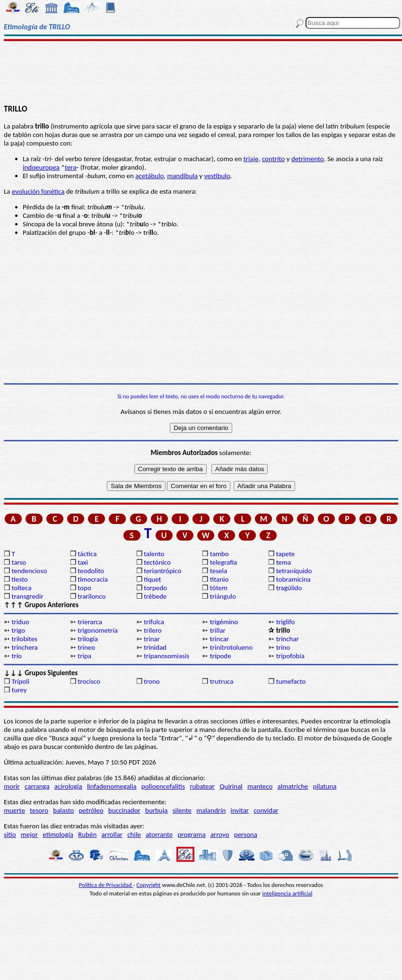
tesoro (39, 810)
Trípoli (20, 681)
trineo (86, 647)
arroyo (220, 834)
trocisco (89, 681)
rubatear (202, 786)
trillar (218, 630)
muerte (14, 810)
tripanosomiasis (166, 656)
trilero (153, 630)
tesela (218, 571)
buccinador (124, 810)
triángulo (223, 596)
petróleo (91, 810)
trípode (221, 656)
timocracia (93, 579)
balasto (63, 810)
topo (84, 588)
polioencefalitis (163, 786)
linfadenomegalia (112, 786)
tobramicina (293, 579)
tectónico (157, 562)
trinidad (155, 647)
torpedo (155, 588)
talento (154, 554)
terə (71, 167)
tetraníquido (294, 571)
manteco (260, 786)
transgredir (27, 596)
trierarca (90, 622)
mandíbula (182, 176)
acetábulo (149, 176)
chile (134, 834)
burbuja (157, 810)
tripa (84, 656)
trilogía (88, 639)
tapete (286, 554)
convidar (266, 810)
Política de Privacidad (106, 885)
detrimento (308, 159)
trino (283, 647)
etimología (58, 834)
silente (182, 810)
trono (152, 681)
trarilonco (92, 596)
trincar (219, 639)
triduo (20, 622)
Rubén (87, 834)
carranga (37, 786)
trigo (18, 630)
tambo (219, 554)
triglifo (286, 622)
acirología (68, 786)
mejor (29, 834)
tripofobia (290, 656)
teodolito (91, 571)
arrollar (112, 834)
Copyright (149, 885)
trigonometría (98, 630)
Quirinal (231, 786)
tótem (219, 588)
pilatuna (325, 786)
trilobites (24, 639)
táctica (87, 554)
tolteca (21, 588)
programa (191, 834)
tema (284, 562)
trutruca (222, 681)
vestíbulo (217, 176)
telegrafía (223, 562)
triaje (251, 159)
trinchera (24, 647)
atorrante (159, 834)
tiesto (19, 579)
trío (17, 656)
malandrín (211, 810)
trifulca (154, 622)
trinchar (288, 639)
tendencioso (29, 571)
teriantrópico (162, 571)
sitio (10, 834)
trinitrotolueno (231, 647)
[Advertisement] (201, 72)
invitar (240, 810)
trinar (152, 639)
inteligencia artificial (288, 893)
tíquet (153, 579)
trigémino (224, 622)
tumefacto (291, 681)
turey (19, 690)
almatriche (293, 786)
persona (246, 834)
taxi (83, 562)
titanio (219, 579)
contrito (273, 159)
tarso (19, 562)
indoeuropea (41, 167)
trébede (155, 596)
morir (12, 786)
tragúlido (289, 588)
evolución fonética (38, 191)
